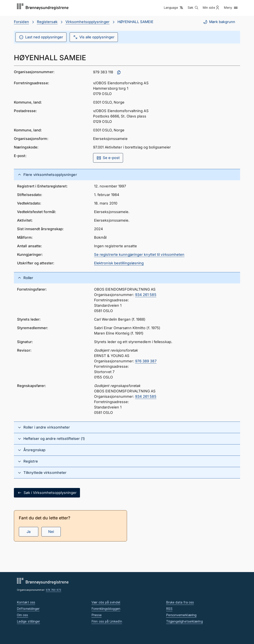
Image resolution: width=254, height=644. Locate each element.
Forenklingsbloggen (106, 609)
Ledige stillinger (28, 621)
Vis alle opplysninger (94, 37)
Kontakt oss (26, 602)
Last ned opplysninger (41, 37)
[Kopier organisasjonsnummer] (119, 72)
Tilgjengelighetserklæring (184, 621)
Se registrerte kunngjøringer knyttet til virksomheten (139, 255)
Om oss (23, 615)
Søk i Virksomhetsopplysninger (47, 493)
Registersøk (47, 22)
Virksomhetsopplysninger (88, 22)
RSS (169, 609)
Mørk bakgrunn (219, 22)
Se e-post (108, 158)
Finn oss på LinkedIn (107, 621)
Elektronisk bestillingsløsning (119, 263)
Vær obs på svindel (106, 602)
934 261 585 (146, 295)
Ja (29, 532)
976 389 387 (146, 361)
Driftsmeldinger (28, 609)
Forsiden (21, 22)
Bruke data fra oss (180, 602)
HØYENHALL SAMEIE (135, 22)
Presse (97, 615)
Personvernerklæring (181, 615)
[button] (174, 8)
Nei (51, 532)
